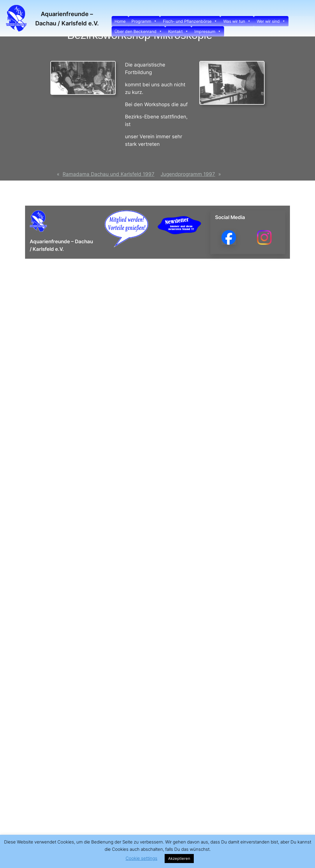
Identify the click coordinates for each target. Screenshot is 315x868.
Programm (144, 21)
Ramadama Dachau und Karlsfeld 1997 (109, 174)
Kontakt (178, 31)
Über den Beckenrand (138, 31)
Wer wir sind (271, 21)
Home (120, 21)
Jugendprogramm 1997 (188, 174)
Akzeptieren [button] (179, 858)
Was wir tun (237, 21)
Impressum (208, 31)
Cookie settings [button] (141, 858)
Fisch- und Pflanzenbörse (190, 21)
